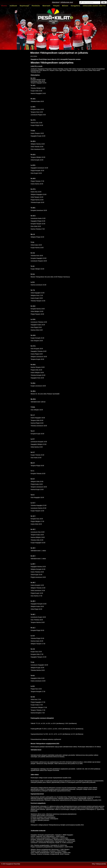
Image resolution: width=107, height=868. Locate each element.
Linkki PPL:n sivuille (37, 66)
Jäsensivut (55, 2)
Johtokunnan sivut (67, 2)
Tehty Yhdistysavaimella (99, 864)
